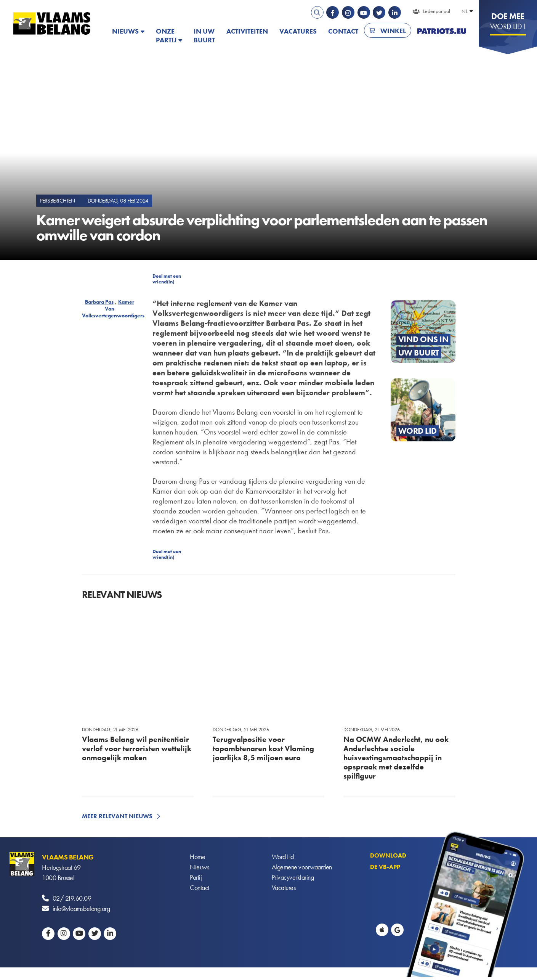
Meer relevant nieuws (117, 816)
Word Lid (283, 857)
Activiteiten (247, 31)
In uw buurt (204, 35)
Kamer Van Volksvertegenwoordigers (113, 309)
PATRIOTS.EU (442, 31)
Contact (343, 31)
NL (465, 11)
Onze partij (166, 35)
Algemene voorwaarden (302, 867)
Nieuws (125, 31)
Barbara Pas (99, 302)
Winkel (393, 31)
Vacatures (298, 31)
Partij (196, 878)
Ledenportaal (437, 11)
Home (197, 857)
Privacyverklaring (293, 878)
